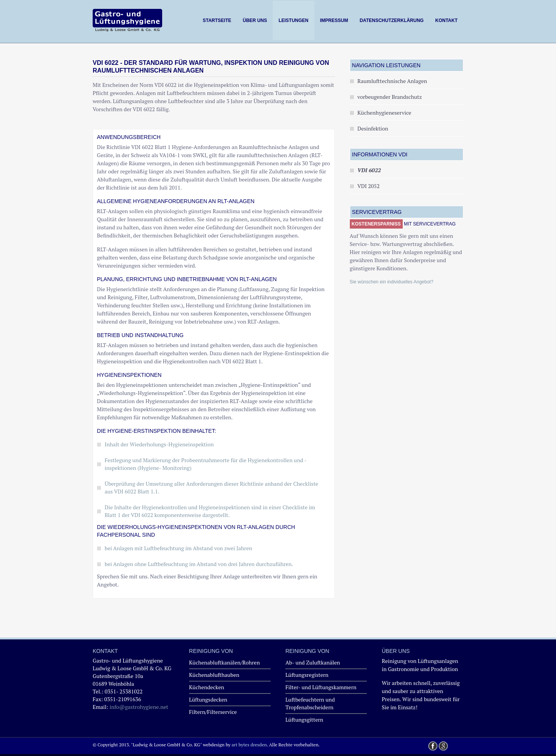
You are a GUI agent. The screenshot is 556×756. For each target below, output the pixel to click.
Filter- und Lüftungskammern (321, 687)
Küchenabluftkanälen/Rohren (225, 662)
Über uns (255, 20)
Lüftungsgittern (304, 720)
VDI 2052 (369, 186)
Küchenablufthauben (214, 675)
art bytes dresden (249, 745)
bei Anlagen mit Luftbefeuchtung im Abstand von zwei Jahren (178, 548)
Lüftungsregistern (307, 675)
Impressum (334, 20)
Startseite (217, 20)
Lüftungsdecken (208, 699)
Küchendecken (207, 687)
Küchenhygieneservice (385, 113)
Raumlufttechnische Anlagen (392, 81)
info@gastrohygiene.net (139, 707)
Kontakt (446, 20)
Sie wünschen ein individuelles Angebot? (392, 282)
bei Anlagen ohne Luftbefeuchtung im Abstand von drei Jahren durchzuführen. (199, 564)
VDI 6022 (369, 170)
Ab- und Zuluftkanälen (313, 662)
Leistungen (293, 20)
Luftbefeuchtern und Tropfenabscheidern (310, 703)
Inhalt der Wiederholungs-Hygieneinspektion (159, 444)
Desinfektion (373, 128)
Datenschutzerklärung (392, 20)
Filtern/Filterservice (213, 712)
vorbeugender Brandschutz (390, 97)
